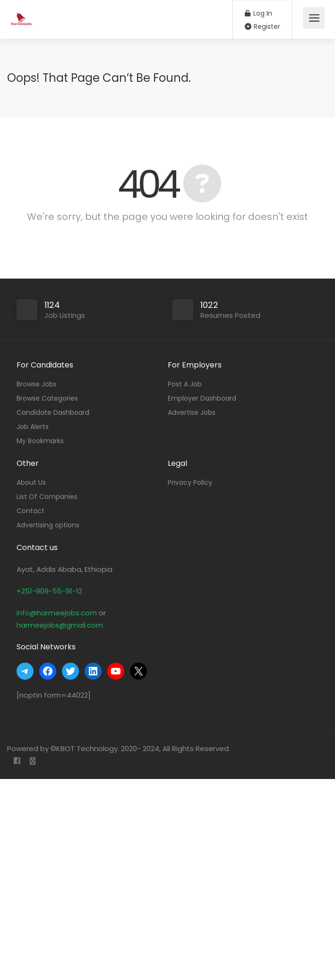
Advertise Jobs (192, 412)
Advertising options (48, 525)
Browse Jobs (37, 384)
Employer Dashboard (202, 398)
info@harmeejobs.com (57, 613)
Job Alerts (33, 427)
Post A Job (185, 384)
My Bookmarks (40, 441)
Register (262, 26)
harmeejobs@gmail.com (60, 625)
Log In (258, 13)
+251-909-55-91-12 (49, 591)
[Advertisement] (167, 879)
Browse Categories (47, 398)
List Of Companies (47, 497)
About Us (31, 482)
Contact (30, 511)
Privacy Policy (190, 482)
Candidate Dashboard (53, 412)
